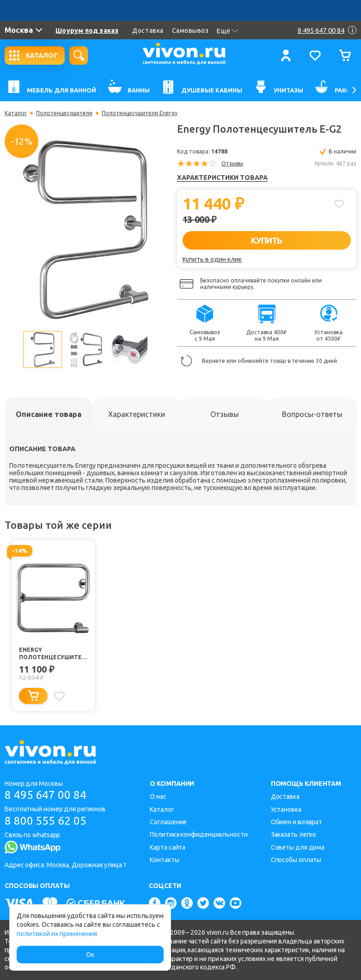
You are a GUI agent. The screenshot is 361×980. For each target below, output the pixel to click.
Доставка (148, 31)
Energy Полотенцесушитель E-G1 (53, 654)
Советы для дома (298, 847)
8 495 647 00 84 (46, 795)
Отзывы (232, 163)
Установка (286, 809)
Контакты (164, 860)
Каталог (16, 113)
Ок (90, 955)
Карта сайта (168, 847)
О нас (158, 796)
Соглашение (168, 822)
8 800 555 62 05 (46, 821)
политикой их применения (57, 934)
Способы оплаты (296, 860)
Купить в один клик (212, 259)
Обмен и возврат (297, 822)
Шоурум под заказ (87, 31)
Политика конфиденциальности (199, 834)
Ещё (228, 31)
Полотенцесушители (64, 113)
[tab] (49, 414)
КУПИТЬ (266, 240)
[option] (86, 229)
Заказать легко (294, 834)
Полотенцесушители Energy (140, 113)
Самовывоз (190, 31)
